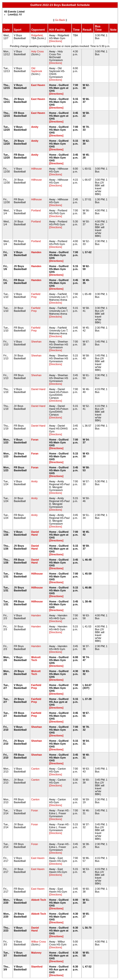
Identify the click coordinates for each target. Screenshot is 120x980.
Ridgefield (37, 35)
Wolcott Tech (36, 659)
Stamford (37, 967)
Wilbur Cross (39, 942)
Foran (35, 440)
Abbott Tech (39, 900)
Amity (35, 127)
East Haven (38, 85)
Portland (36, 210)
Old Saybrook (37, 70)
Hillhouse (37, 169)
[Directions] (55, 41)
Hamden (36, 252)
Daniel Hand (38, 389)
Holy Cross (38, 51)
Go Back (60, 20)
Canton (35, 769)
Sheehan (36, 342)
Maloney (36, 953)
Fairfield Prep (36, 295)
